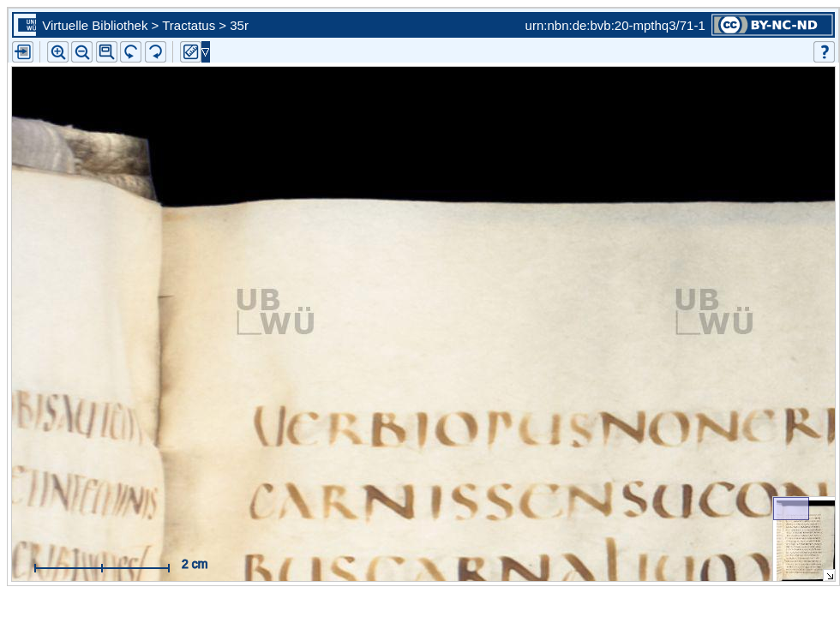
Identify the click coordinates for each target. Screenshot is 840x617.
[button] (107, 52)
